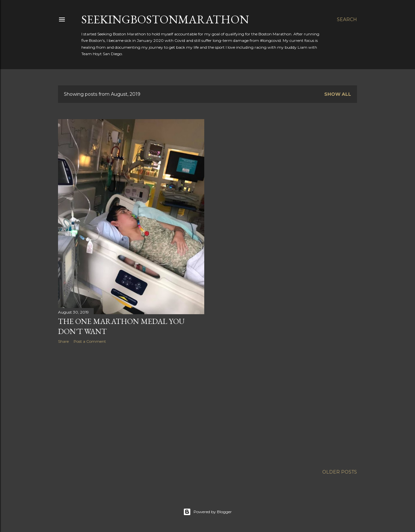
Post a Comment (90, 341)
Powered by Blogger (207, 512)
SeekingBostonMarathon (165, 19)
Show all (338, 94)
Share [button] (63, 341)
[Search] (347, 19)
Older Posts (340, 472)
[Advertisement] (131, 405)
